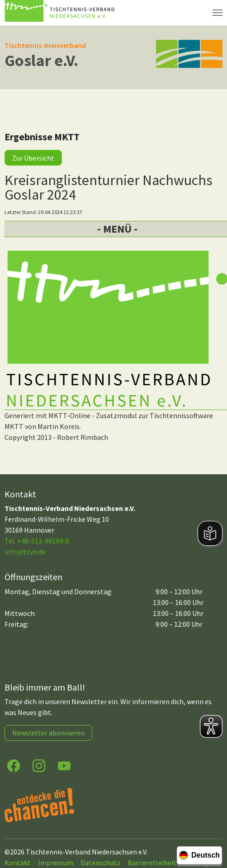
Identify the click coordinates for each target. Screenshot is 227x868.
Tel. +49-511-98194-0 (37, 541)
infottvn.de (25, 552)
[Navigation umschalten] (218, 13)
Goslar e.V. (41, 60)
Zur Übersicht (33, 158)
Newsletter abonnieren (48, 733)
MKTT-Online (69, 415)
